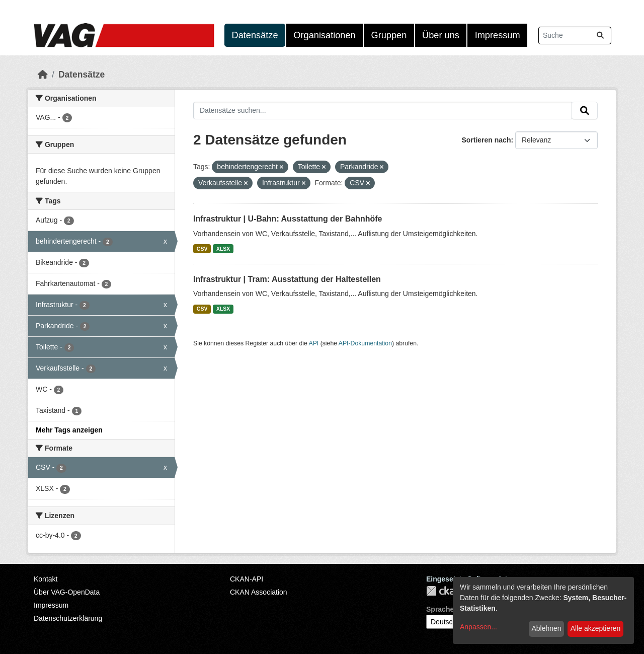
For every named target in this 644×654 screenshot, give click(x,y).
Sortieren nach (486, 140)
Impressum (498, 35)
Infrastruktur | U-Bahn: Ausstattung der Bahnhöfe (288, 219)
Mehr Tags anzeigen (69, 430)
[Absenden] (600, 35)
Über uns (441, 35)
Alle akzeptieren (596, 628)
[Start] (43, 75)
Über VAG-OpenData (67, 592)
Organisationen (324, 35)
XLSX (223, 249)
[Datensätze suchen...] (575, 35)
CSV (202, 249)
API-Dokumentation (365, 343)
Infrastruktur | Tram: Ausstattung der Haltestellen (287, 279)
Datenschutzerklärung (68, 618)
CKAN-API (247, 579)
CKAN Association (259, 592)
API (314, 343)
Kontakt (46, 579)
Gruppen (389, 35)
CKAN (443, 591)
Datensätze (255, 35)
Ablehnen (546, 628)
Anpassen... (478, 627)
